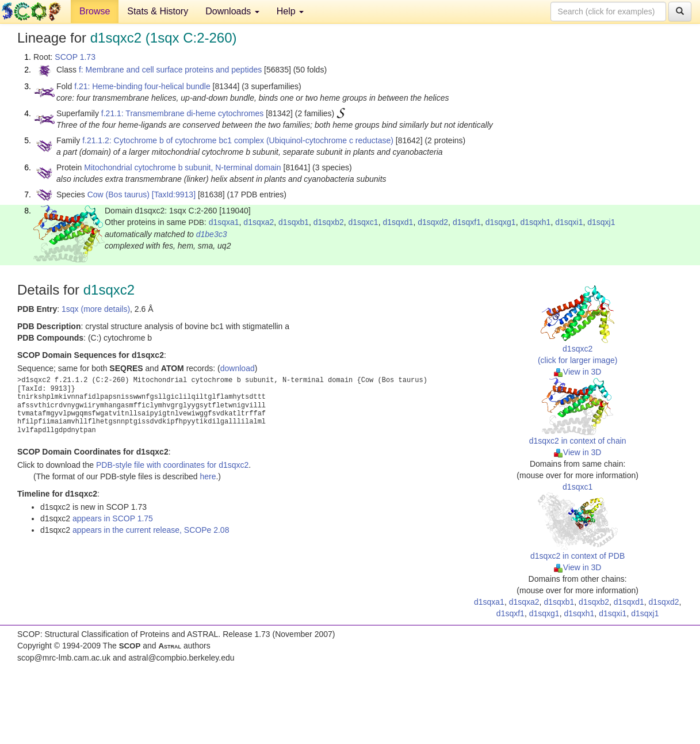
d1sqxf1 (467, 222)
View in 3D (578, 372)
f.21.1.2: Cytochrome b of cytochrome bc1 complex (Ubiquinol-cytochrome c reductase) (238, 140)
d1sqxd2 (433, 222)
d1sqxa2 (259, 222)
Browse (95, 11)
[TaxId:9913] (174, 194)
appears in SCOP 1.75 (113, 518)
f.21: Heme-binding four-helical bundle (142, 86)
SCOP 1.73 (75, 57)
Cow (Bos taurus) (118, 194)
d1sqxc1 (364, 222)
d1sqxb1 (294, 222)
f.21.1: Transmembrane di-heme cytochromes (182, 113)
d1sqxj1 (601, 222)
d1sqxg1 (501, 222)
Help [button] (290, 11)
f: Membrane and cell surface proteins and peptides (170, 70)
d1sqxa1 (224, 222)
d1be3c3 (212, 234)
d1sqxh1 (535, 222)
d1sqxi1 (569, 222)
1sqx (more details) (96, 309)
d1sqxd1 (398, 222)
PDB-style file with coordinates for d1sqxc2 (172, 465)
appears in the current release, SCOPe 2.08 (151, 530)
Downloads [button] (232, 11)
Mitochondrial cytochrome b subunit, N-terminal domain (182, 167)
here (208, 476)
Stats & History (158, 11)
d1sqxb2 (329, 222)
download (238, 368)
